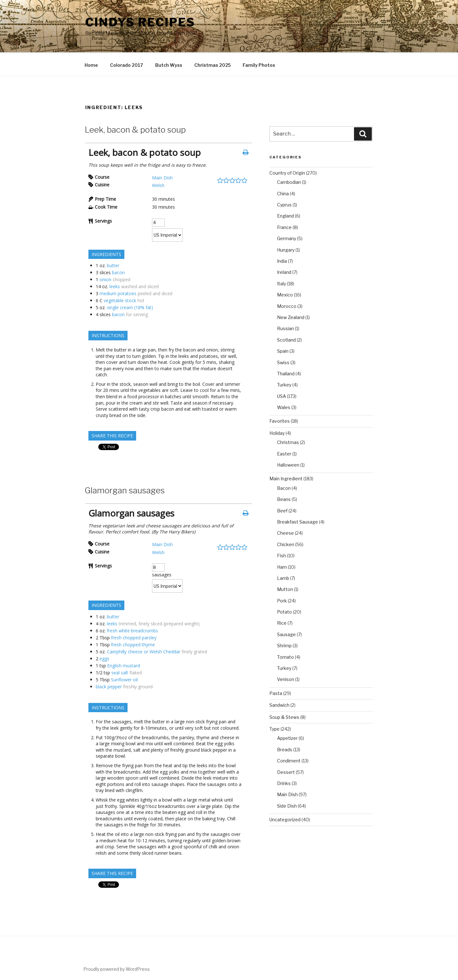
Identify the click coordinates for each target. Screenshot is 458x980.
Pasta (276, 692)
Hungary (286, 249)
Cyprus (284, 204)
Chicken (286, 543)
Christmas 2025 (212, 64)
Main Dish (162, 177)
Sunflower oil (124, 679)
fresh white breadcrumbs (132, 630)
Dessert (286, 771)
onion (105, 278)
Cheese (285, 532)
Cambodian (289, 181)
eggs (104, 658)
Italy (281, 283)
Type (274, 728)
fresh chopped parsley (134, 637)
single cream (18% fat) (130, 306)
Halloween (288, 464)
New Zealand (291, 316)
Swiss (283, 361)
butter (113, 264)
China (283, 193)
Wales (284, 406)
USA (281, 395)
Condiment (289, 760)
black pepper (109, 686)
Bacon (284, 487)
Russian (285, 327)
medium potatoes (118, 292)
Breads (285, 749)
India (282, 260)
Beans (284, 498)
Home (91, 64)
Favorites (280, 420)
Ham (282, 566)
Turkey (284, 384)
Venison (286, 678)
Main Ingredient (286, 478)
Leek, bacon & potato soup (135, 129)
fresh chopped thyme (133, 644)
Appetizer (287, 737)
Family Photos (259, 64)
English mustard (124, 665)
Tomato (285, 656)
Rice (282, 622)
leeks (115, 285)
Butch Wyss (169, 64)
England (285, 215)
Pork (282, 600)
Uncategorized (285, 819)
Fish (281, 555)
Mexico (285, 294)
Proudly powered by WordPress (117, 968)
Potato (285, 611)
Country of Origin (287, 172)
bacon (118, 271)
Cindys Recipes (140, 22)
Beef (282, 510)
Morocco (287, 305)
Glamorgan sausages (125, 489)
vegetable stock (120, 299)
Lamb (283, 577)
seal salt (120, 672)
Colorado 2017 (127, 64)
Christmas (288, 441)
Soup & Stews (284, 716)
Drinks (284, 782)
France (284, 226)
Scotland (286, 339)
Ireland (284, 271)
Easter (284, 453)
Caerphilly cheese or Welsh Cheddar (144, 651)
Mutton (285, 588)
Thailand (286, 373)
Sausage (286, 633)
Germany (287, 237)
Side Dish (287, 805)
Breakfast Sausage (298, 521)
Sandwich (279, 704)
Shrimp (284, 645)
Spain (283, 350)
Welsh (158, 184)
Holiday (277, 432)
